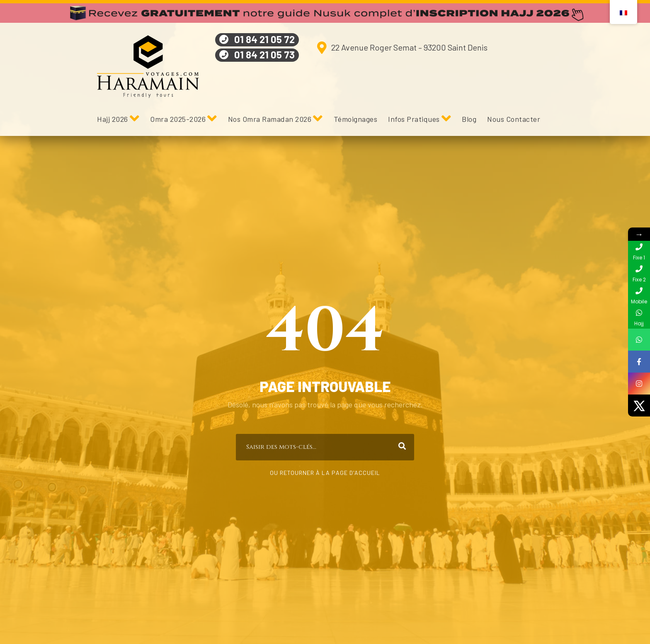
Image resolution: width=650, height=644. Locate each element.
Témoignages (356, 119)
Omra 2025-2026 (178, 119)
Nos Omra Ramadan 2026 (270, 119)
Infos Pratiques (414, 119)
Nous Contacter (514, 119)
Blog (469, 119)
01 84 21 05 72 (264, 39)
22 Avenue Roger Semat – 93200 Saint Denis (409, 47)
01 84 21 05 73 (264, 54)
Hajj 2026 (113, 119)
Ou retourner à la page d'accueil (325, 473)
